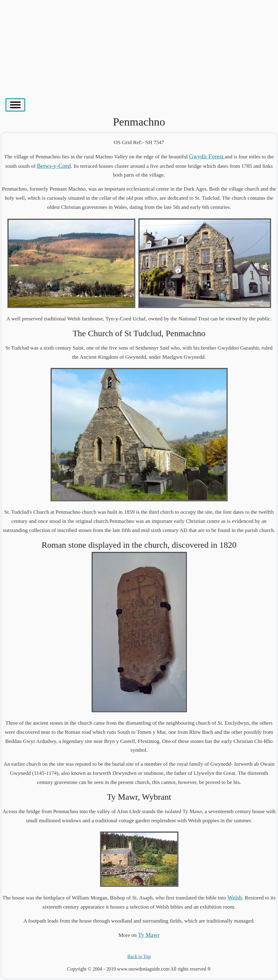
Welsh (235, 897)
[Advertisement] (139, 46)
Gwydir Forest (207, 156)
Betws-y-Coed (54, 166)
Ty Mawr (149, 935)
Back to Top (139, 956)
